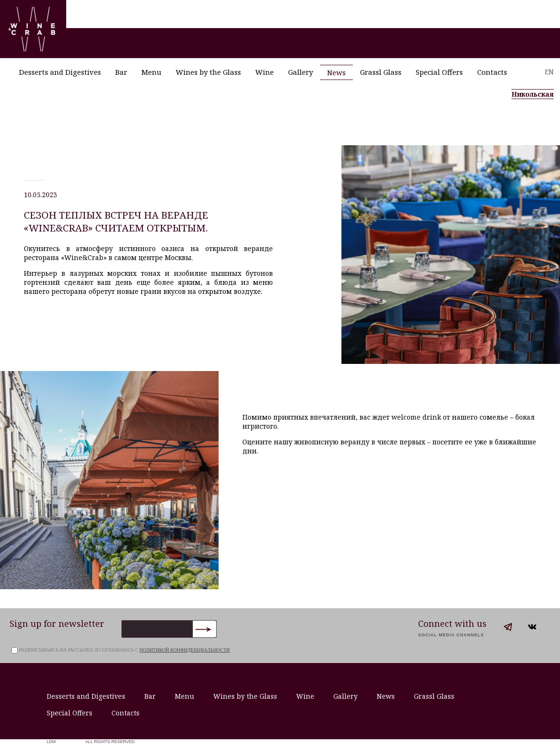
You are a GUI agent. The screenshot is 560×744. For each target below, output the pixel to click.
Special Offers (439, 72)
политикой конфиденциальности (185, 650)
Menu (151, 72)
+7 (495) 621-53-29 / (455, 121)
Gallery (300, 72)
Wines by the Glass (208, 72)
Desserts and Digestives (60, 72)
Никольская (533, 94)
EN (549, 72)
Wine (265, 72)
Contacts (492, 72)
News (336, 72)
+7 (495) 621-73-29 (520, 121)
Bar (121, 72)
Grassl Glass (381, 72)
